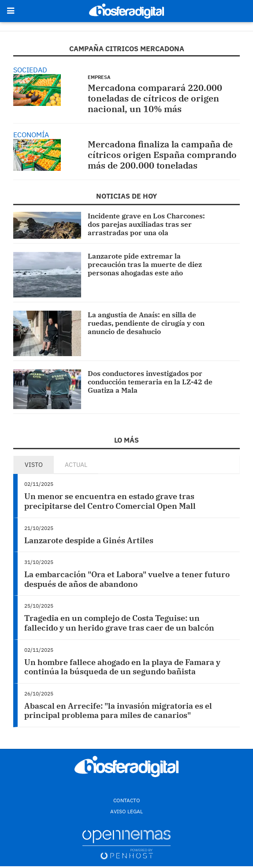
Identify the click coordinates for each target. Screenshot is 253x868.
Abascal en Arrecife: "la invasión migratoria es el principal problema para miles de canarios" (118, 711)
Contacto (127, 800)
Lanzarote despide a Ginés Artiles (89, 540)
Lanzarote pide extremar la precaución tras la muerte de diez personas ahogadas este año (145, 264)
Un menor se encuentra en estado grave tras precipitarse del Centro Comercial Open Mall (110, 501)
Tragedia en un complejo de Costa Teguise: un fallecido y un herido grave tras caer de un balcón (119, 623)
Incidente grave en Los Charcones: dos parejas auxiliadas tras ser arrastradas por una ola (146, 224)
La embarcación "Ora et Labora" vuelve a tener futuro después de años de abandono (127, 579)
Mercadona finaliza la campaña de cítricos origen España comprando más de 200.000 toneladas (162, 155)
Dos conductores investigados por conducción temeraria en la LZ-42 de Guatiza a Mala (150, 382)
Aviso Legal (126, 811)
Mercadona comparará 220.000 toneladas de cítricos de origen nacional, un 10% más (155, 98)
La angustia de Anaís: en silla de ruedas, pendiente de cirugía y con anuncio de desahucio (146, 323)
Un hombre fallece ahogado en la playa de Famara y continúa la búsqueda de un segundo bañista (122, 667)
